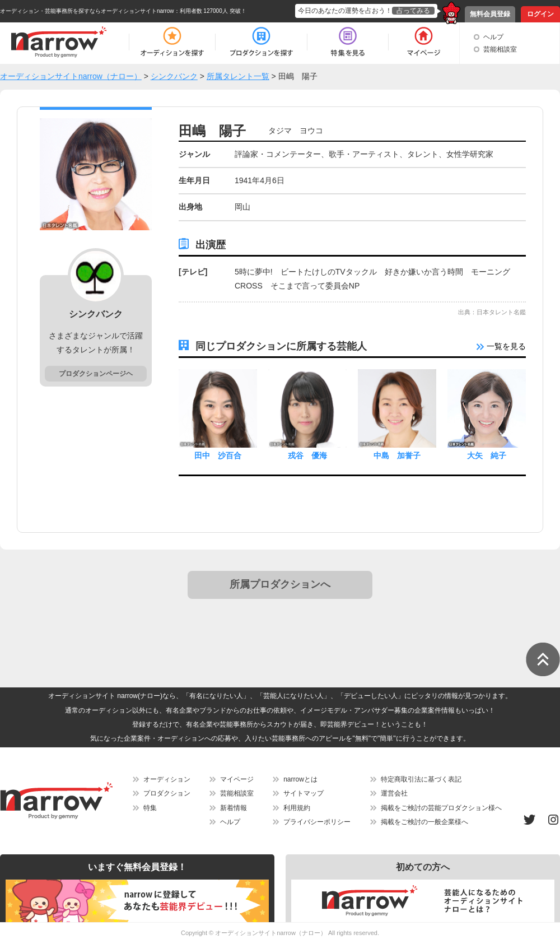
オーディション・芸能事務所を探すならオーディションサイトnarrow (87, 11)
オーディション (167, 779)
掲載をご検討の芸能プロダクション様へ (441, 808)
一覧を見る (501, 346)
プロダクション (167, 793)
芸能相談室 (500, 49)
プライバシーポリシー (317, 822)
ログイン (540, 14)
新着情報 (234, 808)
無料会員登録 (490, 14)
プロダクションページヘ (96, 374)
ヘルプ (493, 37)
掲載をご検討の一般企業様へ (424, 822)
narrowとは (300, 779)
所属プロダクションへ (280, 584)
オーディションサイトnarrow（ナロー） (271, 933)
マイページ (237, 779)
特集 (150, 808)
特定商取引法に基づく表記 (421, 779)
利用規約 (297, 808)
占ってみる (413, 11)
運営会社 (394, 793)
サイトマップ (304, 793)
